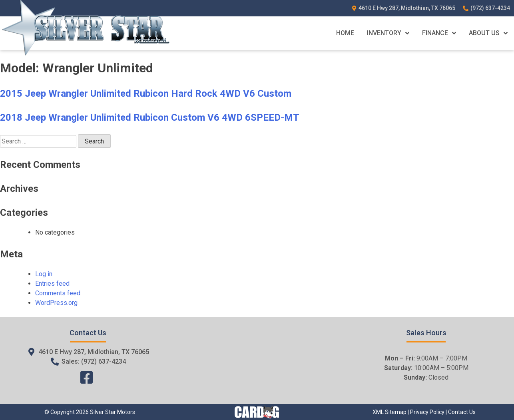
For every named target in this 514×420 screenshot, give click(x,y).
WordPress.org (56, 303)
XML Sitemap (389, 412)
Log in (44, 274)
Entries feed (52, 284)
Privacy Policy (427, 412)
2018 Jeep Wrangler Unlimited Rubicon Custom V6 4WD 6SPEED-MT (150, 117)
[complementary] (490, 396)
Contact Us (462, 412)
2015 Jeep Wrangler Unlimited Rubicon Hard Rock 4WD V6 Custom (146, 94)
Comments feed (58, 293)
